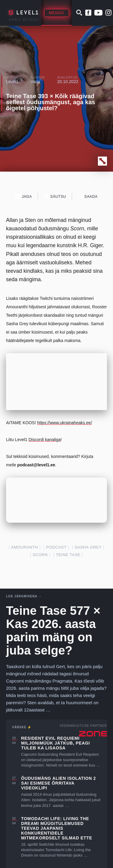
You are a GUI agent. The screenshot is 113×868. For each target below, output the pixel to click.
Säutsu (55, 196)
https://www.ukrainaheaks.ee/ (64, 423)
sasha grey (88, 547)
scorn (40, 555)
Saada (88, 196)
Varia (35, 82)
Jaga (24, 196)
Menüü (57, 13)
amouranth (25, 547)
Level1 (12, 82)
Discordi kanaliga (45, 440)
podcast (56, 547)
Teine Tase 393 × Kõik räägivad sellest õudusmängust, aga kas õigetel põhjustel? (51, 102)
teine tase (68, 555)
